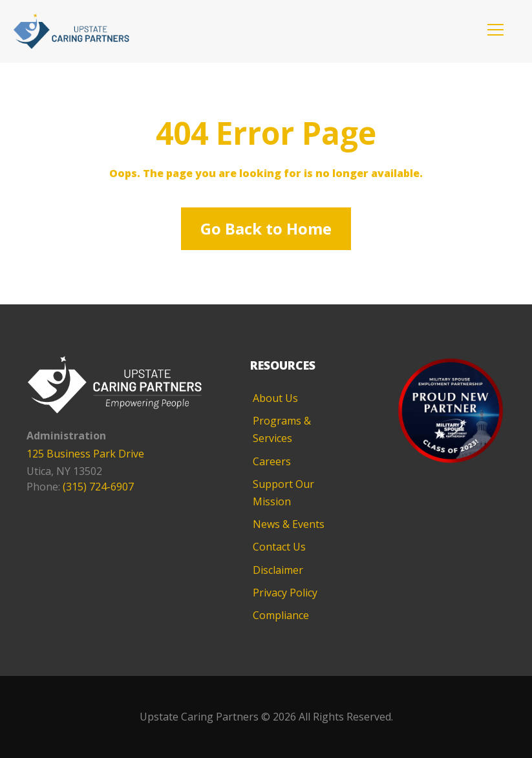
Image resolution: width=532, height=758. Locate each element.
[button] (495, 30)
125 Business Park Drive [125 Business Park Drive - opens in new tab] (85, 454)
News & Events (289, 524)
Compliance (281, 615)
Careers (272, 461)
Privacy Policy (285, 593)
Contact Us (279, 547)
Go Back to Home (266, 228)
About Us (275, 398)
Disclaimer (278, 570)
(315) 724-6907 (98, 487)
